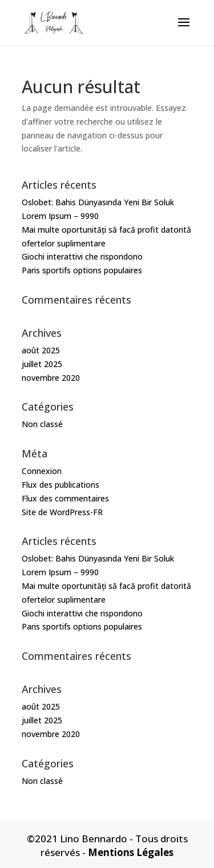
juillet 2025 (42, 364)
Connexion (42, 471)
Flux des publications (60, 485)
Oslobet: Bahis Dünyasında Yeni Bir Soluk (98, 202)
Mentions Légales (131, 852)
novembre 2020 (51, 378)
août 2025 (41, 350)
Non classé (42, 424)
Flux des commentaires (65, 498)
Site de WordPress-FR (62, 512)
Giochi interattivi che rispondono (82, 256)
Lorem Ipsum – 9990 (60, 216)
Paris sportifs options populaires (82, 270)
